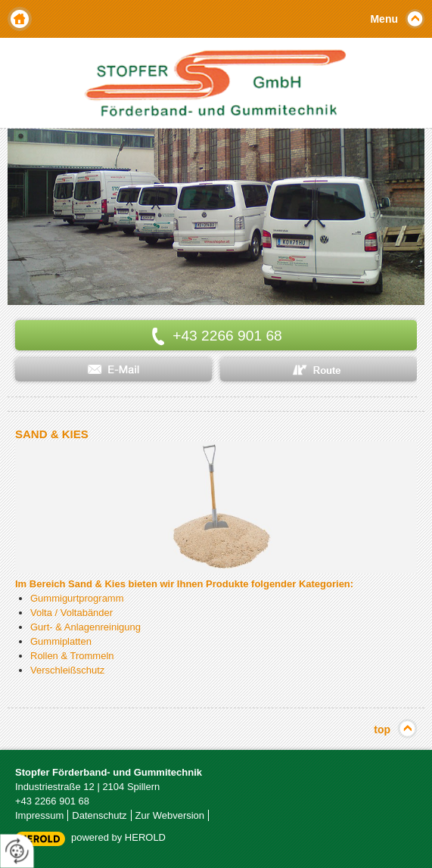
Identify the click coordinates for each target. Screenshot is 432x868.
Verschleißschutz (67, 670)
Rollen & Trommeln (72, 656)
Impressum (39, 815)
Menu (384, 19)
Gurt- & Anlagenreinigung (85, 627)
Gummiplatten (61, 641)
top (382, 730)
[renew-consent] (17, 851)
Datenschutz (99, 815)
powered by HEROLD (118, 837)
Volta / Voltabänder (71, 613)
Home (20, 19)
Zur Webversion (170, 815)
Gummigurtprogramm (77, 598)
